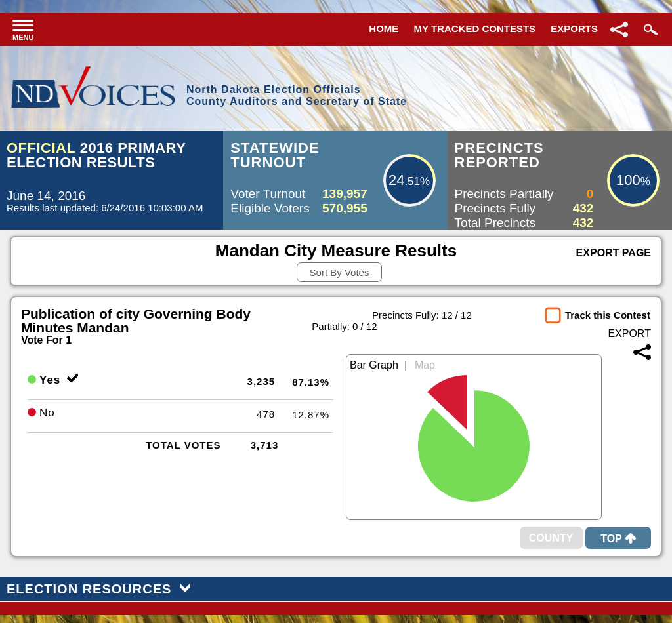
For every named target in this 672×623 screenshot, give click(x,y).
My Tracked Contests (475, 29)
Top (618, 539)
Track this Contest (608, 315)
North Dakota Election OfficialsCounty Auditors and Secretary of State (297, 95)
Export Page (614, 253)
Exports (574, 29)
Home (384, 29)
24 (396, 180)
